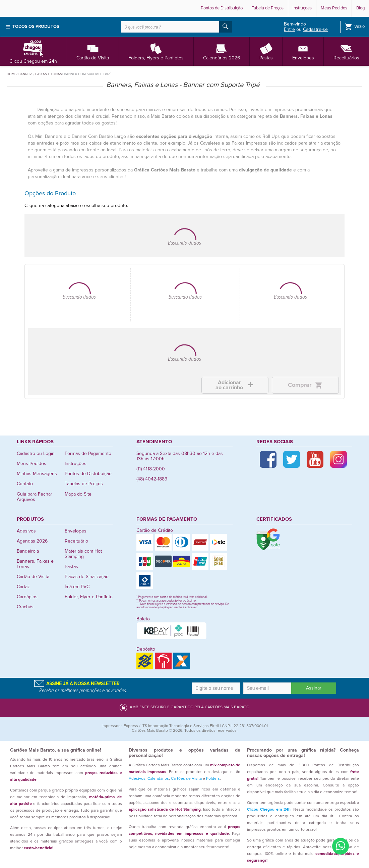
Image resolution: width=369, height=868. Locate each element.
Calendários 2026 (222, 51)
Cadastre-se (315, 30)
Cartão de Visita (93, 51)
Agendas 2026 (32, 541)
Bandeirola (28, 551)
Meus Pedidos (334, 8)
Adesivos (26, 531)
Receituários (346, 51)
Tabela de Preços (268, 8)
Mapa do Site (78, 494)
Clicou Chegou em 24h (33, 51)
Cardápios (27, 597)
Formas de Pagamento (88, 454)
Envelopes (303, 51)
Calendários (158, 779)
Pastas (266, 51)
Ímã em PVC (77, 587)
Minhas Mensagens (37, 474)
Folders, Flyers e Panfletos (156, 51)
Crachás (25, 607)
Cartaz (23, 587)
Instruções (302, 8)
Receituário (76, 541)
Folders (213, 779)
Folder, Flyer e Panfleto (89, 597)
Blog (360, 8)
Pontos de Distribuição (222, 8)
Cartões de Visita (186, 779)
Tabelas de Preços (84, 484)
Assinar (314, 688)
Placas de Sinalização (87, 577)
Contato (25, 484)
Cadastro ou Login (36, 454)
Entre (289, 30)
